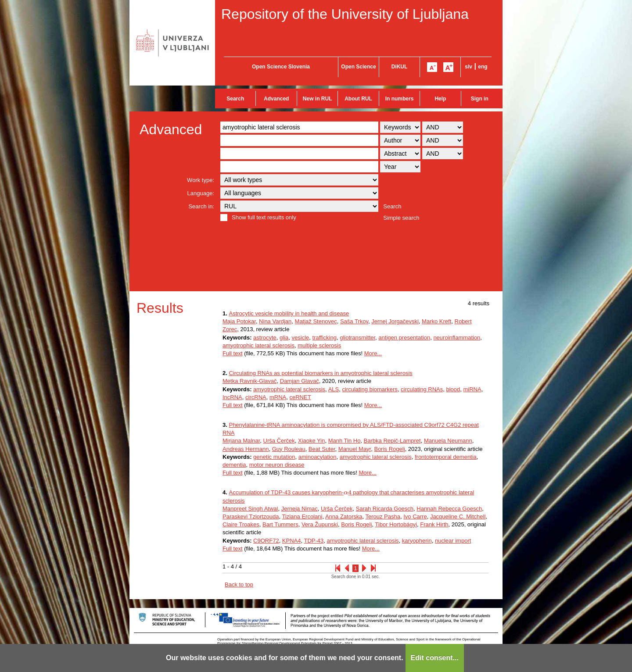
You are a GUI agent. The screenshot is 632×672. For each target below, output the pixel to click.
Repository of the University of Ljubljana (345, 14)
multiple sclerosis (319, 345)
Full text (233, 353)
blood (453, 389)
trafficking (325, 338)
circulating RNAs (422, 389)
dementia (234, 465)
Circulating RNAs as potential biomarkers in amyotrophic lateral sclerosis (320, 373)
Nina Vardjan (275, 321)
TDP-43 (314, 541)
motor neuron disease (277, 465)
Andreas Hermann (246, 449)
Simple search (401, 218)
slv (469, 67)
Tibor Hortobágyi (396, 524)
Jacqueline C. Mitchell (458, 517)
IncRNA (232, 397)
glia (284, 338)
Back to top (239, 584)
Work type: (201, 180)
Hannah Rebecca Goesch (449, 509)
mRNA (278, 397)
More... (373, 353)
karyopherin (417, 541)
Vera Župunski (320, 524)
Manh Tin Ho (345, 441)
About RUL (358, 99)
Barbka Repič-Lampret (392, 441)
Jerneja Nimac (300, 509)
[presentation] (346, 492)
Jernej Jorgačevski (395, 321)
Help (440, 99)
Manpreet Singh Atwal (250, 509)
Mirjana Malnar (241, 441)
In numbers (400, 99)
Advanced (276, 99)
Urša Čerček (279, 441)
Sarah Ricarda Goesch (385, 509)
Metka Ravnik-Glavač (250, 381)
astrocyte (265, 338)
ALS (334, 389)
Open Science (358, 67)
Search (235, 99)
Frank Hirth (434, 524)
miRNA (472, 389)
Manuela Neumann (448, 441)
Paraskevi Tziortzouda (251, 517)
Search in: (201, 206)
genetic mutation (274, 457)
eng (483, 67)
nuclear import (453, 541)
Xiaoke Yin (311, 441)
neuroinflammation (457, 338)
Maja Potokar (239, 321)
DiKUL (400, 67)
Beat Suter (322, 449)
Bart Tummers (280, 524)
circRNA (256, 397)
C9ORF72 (266, 541)
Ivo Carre (415, 517)
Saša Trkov (354, 321)
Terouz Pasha (383, 517)
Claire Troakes (241, 524)
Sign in (480, 99)
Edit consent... (435, 658)
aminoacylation (318, 457)
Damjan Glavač (300, 381)
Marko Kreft (436, 321)
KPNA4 (292, 541)
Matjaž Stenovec (316, 321)
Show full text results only (264, 217)
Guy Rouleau (289, 449)
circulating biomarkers (370, 389)
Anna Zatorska (344, 517)
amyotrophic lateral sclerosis (259, 345)
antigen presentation (404, 338)
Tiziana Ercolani (302, 517)
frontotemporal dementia (446, 457)
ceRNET (300, 397)
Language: (201, 193)
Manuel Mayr (355, 449)
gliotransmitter (357, 338)
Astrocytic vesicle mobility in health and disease (289, 313)
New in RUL (318, 99)
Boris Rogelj (389, 449)
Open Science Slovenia (281, 67)
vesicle (301, 338)
